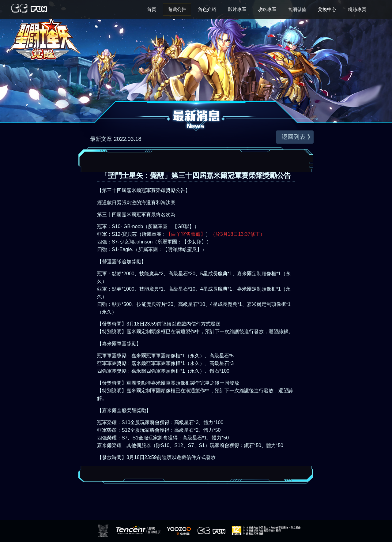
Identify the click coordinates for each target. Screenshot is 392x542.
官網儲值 (297, 9)
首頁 (152, 9)
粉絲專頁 (357, 9)
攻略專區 (267, 9)
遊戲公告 (177, 9)
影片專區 (237, 9)
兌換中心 (327, 9)
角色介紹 (207, 9)
